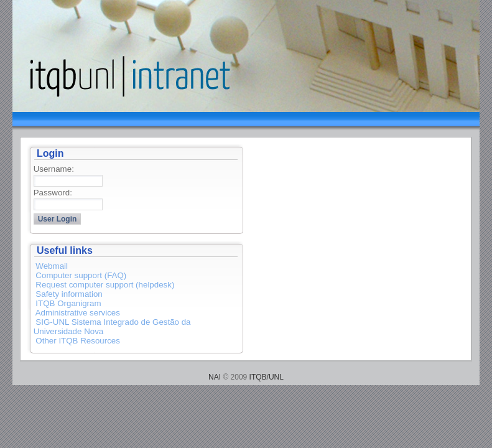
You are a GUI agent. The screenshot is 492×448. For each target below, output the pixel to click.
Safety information (69, 294)
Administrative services (78, 313)
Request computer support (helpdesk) (105, 285)
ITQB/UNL (267, 377)
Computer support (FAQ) (81, 275)
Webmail (52, 266)
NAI (215, 377)
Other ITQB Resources (78, 341)
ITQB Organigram (68, 303)
